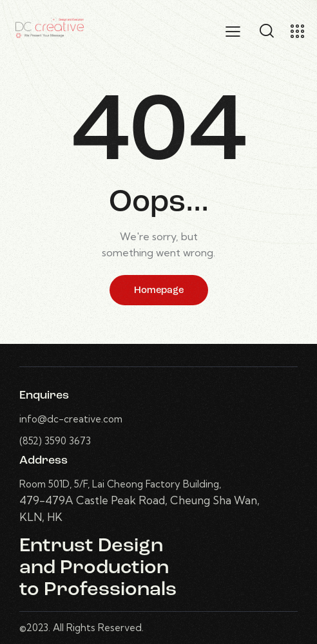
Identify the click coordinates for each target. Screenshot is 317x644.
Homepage (159, 291)
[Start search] (266, 31)
